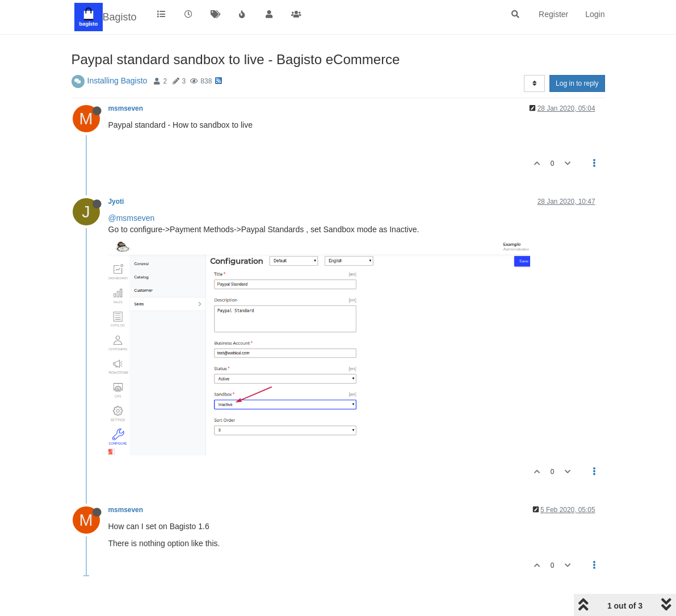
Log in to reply (577, 83)
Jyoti (116, 202)
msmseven (126, 108)
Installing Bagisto (117, 81)
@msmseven (132, 218)
